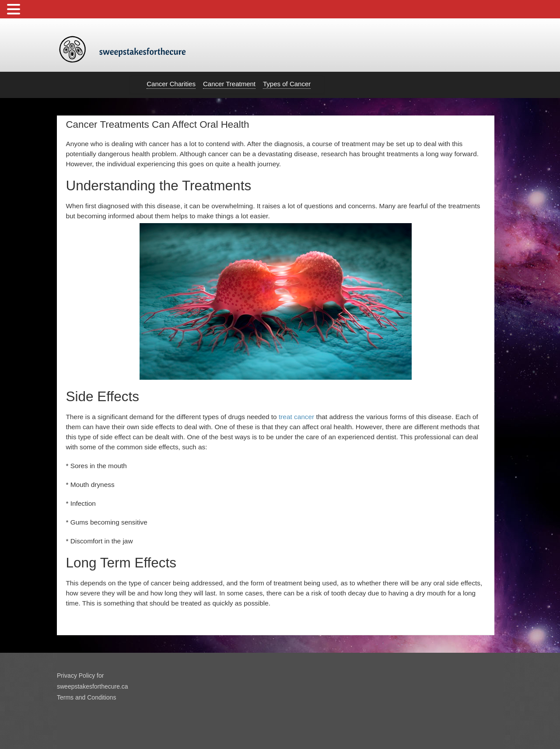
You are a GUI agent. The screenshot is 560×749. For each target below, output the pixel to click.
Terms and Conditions (86, 697)
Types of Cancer (287, 84)
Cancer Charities (171, 84)
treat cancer (296, 417)
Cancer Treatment (229, 84)
